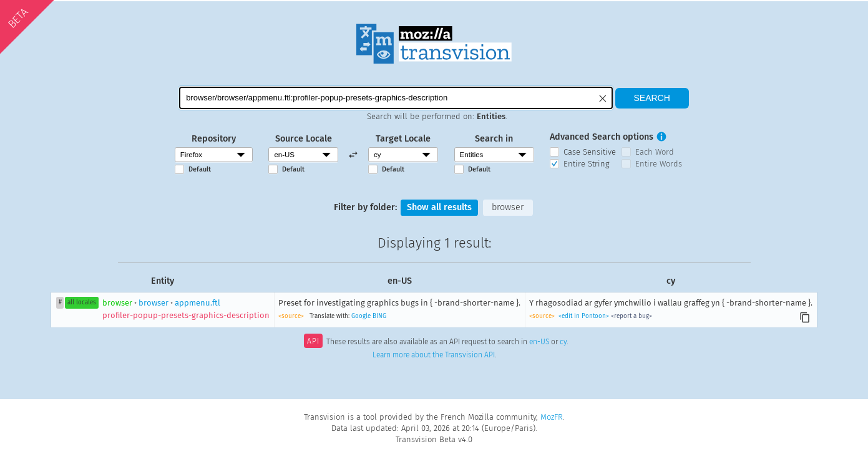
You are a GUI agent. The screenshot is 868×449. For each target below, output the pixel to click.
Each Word (655, 152)
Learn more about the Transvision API (434, 355)
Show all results (439, 207)
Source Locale (304, 139)
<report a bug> (631, 316)
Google (361, 316)
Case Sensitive (590, 152)
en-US (539, 342)
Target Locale (403, 139)
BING (379, 316)
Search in (494, 139)
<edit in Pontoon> (584, 316)
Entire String (587, 164)
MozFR (552, 417)
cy (563, 342)
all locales (82, 302)
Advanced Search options (602, 137)
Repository (214, 139)
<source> (291, 316)
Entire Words (659, 164)
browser (508, 207)
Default (200, 169)
